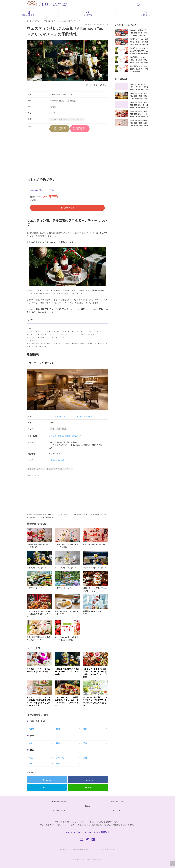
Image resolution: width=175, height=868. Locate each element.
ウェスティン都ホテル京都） (81, 416)
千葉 (85, 743)
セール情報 (88, 13)
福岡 (58, 729)
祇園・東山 (61, 429)
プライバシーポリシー (98, 849)
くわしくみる (69, 208)
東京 (31, 743)
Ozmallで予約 (79, 129)
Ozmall (61, 460)
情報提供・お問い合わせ (81, 849)
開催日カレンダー (29, 13)
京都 (52, 429)
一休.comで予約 (59, 129)
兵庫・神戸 (61, 758)
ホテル (53, 119)
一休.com (53, 460)
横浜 (58, 743)
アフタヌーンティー (36, 469)
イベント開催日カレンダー (59, 810)
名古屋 (32, 729)
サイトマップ (111, 849)
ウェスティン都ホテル (58, 416)
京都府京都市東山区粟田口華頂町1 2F (66, 436)
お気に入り (87, 806)
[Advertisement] (67, 158)
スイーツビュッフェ (116, 802)
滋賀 (58, 763)
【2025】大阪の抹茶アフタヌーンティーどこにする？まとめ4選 (67, 672)
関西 (32, 750)
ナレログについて (65, 849)
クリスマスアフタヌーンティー (71, 119)
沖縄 (85, 729)
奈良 (31, 763)
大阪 (31, 758)
